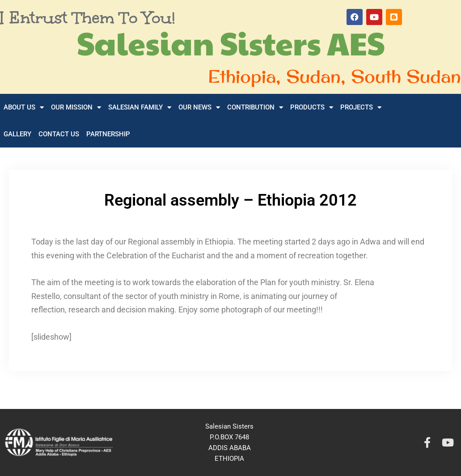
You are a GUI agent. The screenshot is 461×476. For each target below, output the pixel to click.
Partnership (108, 134)
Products (312, 107)
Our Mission (76, 107)
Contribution (255, 107)
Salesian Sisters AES (231, 42)
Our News (199, 107)
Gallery (17, 134)
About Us (24, 107)
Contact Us (59, 134)
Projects (361, 107)
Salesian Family (140, 107)
